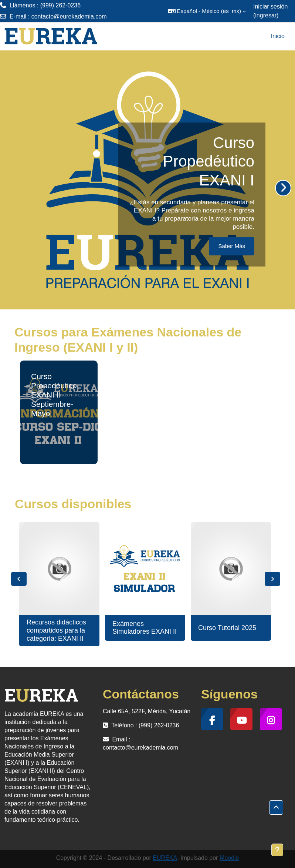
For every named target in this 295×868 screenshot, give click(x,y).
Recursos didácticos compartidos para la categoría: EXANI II (56, 630)
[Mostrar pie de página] (277, 850)
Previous (19, 579)
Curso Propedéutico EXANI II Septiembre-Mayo (54, 395)
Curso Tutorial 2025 (227, 628)
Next (272, 579)
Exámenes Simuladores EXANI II (145, 628)
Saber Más (232, 246)
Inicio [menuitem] (278, 36)
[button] (207, 11)
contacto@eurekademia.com (69, 16)
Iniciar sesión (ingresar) (270, 11)
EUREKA (165, 858)
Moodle (229, 858)
